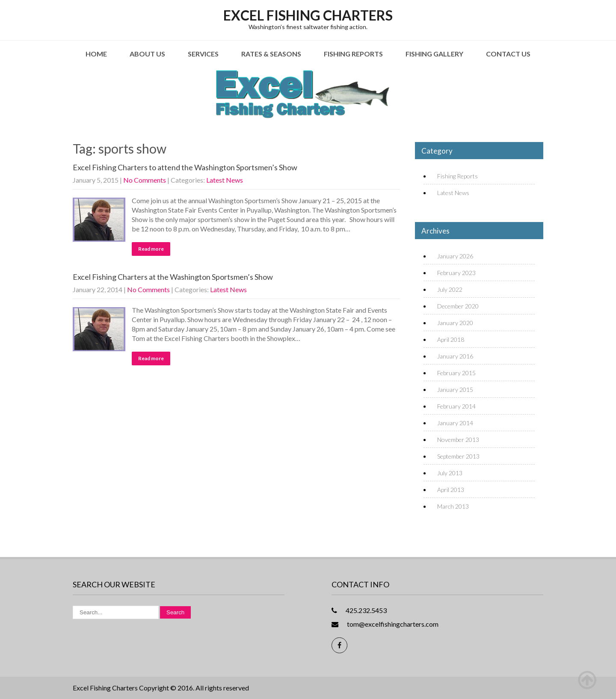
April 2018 (451, 339)
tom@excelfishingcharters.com (393, 624)
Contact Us (508, 54)
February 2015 (456, 373)
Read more (151, 249)
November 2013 (458, 440)
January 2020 (455, 323)
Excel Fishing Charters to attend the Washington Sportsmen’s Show (185, 167)
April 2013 (451, 490)
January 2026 (455, 256)
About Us (147, 54)
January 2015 (455, 389)
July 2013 (450, 473)
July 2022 (450, 289)
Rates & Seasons (271, 54)
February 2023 (456, 273)
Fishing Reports (353, 54)
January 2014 (455, 423)
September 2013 (458, 456)
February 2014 (456, 406)
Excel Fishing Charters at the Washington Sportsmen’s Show (173, 277)
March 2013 (453, 506)
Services (203, 54)
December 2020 (458, 306)
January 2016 (455, 356)
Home (96, 54)
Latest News (225, 180)
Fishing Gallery (434, 54)
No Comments (145, 180)
